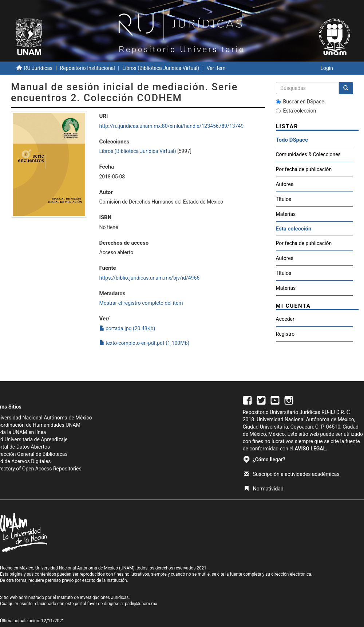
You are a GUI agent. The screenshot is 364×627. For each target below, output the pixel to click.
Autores (285, 184)
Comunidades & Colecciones (308, 154)
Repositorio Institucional (88, 68)
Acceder (285, 319)
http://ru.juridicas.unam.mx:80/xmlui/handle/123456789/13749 (172, 126)
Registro (285, 334)
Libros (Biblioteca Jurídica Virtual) (161, 68)
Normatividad (264, 489)
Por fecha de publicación (304, 169)
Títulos (284, 199)
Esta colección (296, 111)
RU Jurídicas (38, 68)
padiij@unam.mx (141, 604)
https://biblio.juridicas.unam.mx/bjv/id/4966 (150, 278)
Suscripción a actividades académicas (292, 474)
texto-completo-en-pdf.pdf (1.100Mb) (145, 343)
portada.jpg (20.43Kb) (127, 328)
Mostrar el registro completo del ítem (141, 303)
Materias (286, 214)
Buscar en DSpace (300, 102)
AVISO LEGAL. (311, 449)
